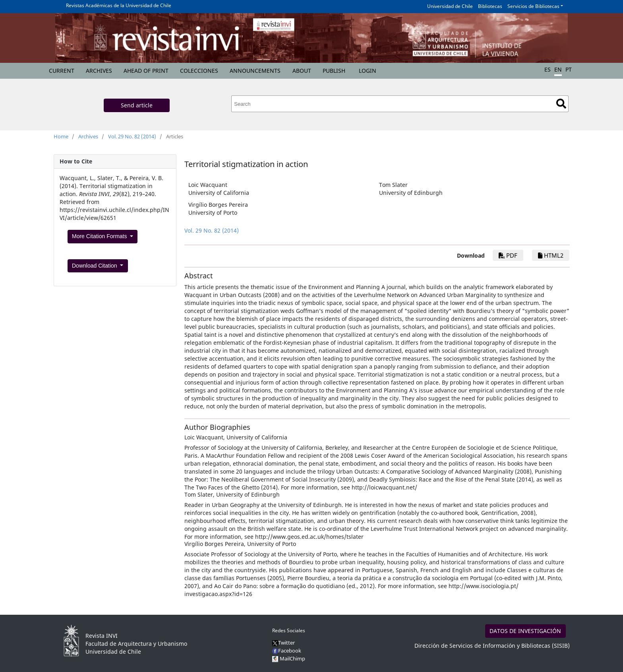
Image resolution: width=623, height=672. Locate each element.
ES (548, 69)
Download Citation (95, 266)
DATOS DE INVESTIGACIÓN (525, 631)
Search (561, 104)
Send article (137, 105)
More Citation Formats (100, 236)
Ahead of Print (146, 71)
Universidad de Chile (450, 6)
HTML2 (551, 255)
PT (569, 69)
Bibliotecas (490, 6)
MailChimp (292, 658)
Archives (99, 71)
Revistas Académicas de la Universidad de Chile (119, 5)
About (302, 71)
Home (61, 136)
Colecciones (199, 71)
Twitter (283, 643)
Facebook (287, 651)
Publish (334, 71)
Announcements (255, 71)
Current (62, 71)
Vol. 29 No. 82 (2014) (132, 136)
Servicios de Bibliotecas (533, 6)
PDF (508, 255)
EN (558, 69)
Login (368, 71)
